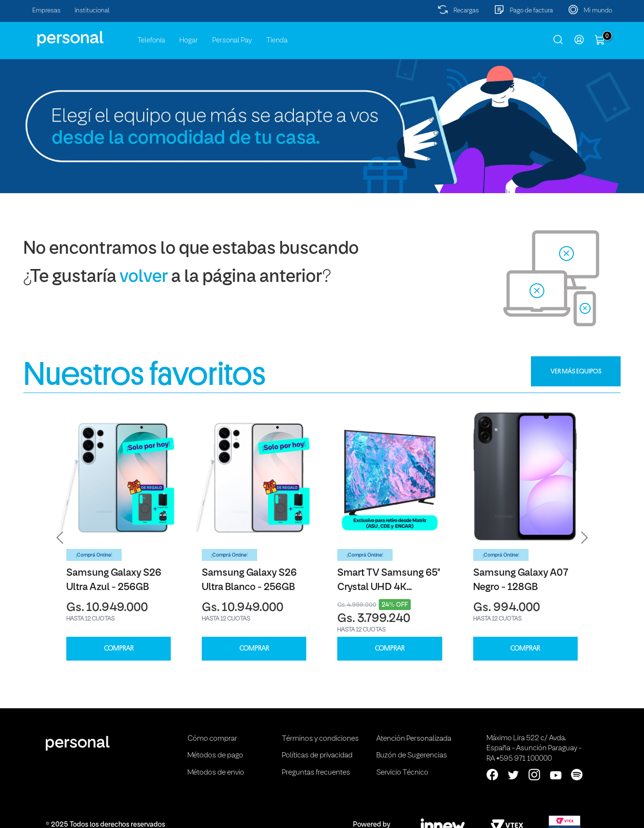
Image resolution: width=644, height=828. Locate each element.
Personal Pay (232, 41)
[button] (60, 538)
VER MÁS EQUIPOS (576, 371)
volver (144, 277)
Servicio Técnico (402, 773)
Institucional (92, 11)
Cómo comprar (212, 739)
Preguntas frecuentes (316, 773)
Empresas (47, 11)
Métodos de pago (215, 756)
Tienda (277, 41)
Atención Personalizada (414, 739)
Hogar (189, 41)
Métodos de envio (216, 773)
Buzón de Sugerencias (412, 756)
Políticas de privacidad (317, 756)
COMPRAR (119, 648)
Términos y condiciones (320, 739)
